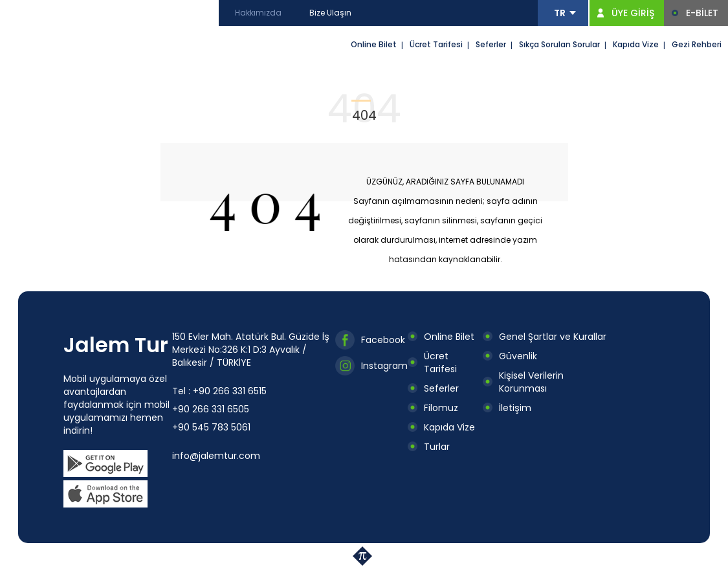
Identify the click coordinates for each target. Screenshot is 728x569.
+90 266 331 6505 (211, 409)
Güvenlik (518, 356)
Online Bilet (374, 44)
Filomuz (441, 408)
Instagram (384, 366)
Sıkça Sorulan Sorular (559, 44)
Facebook (383, 340)
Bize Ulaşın (330, 13)
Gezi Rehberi (697, 44)
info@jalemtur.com (216, 456)
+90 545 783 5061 (211, 427)
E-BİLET (702, 13)
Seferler (491, 44)
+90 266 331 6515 (230, 391)
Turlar (437, 447)
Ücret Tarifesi (436, 44)
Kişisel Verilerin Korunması (531, 382)
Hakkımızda (258, 13)
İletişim (515, 408)
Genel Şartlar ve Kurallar (553, 337)
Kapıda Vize (636, 44)
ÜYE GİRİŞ (633, 13)
